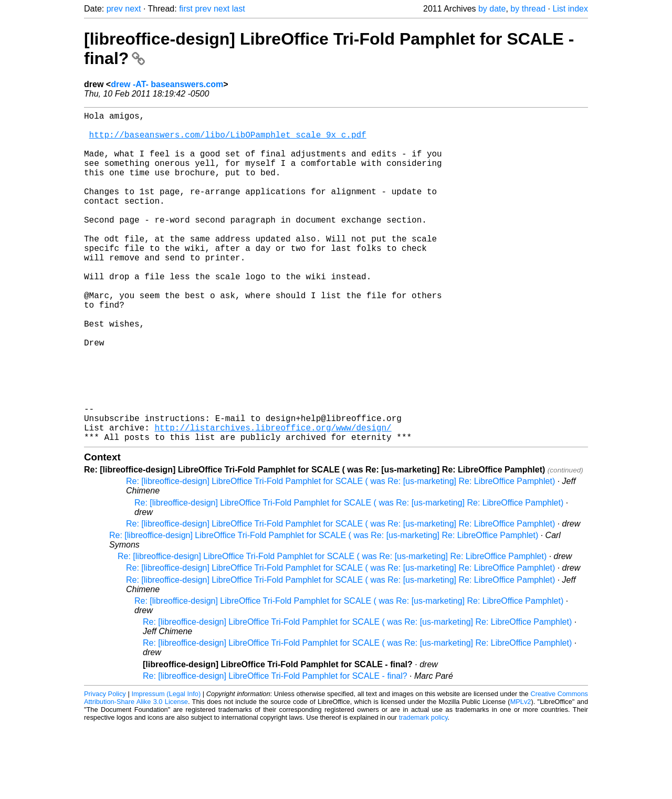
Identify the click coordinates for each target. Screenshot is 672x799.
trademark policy (423, 791)
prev (115, 9)
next (133, 9)
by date (492, 9)
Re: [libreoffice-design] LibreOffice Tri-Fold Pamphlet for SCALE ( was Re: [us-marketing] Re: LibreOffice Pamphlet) (340, 555)
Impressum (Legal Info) (166, 767)
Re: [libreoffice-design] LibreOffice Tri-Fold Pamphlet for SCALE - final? (275, 749)
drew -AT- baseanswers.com (167, 84)
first (186, 9)
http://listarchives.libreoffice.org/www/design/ (273, 499)
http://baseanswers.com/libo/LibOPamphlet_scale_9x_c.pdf (228, 141)
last (239, 9)
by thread (528, 9)
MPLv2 (521, 775)
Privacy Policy (105, 767)
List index (570, 9)
